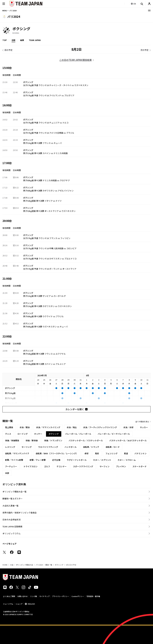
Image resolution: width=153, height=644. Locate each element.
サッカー (144, 427)
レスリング (10, 447)
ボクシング (59, 565)
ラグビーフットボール (77, 460)
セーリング (27, 447)
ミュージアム (8, 604)
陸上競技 (9, 427)
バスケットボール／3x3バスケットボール (128, 440)
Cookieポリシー (78, 596)
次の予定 (145, 50)
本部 (7, 473)
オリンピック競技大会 (25, 565)
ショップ (19, 604)
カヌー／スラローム (127, 460)
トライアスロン (30, 466)
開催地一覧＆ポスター (13, 499)
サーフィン (105, 466)
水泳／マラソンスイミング (48, 427)
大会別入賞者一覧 (10, 506)
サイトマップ (44, 596)
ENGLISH (31, 604)
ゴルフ (47, 466)
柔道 (126, 453)
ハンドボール (71, 447)
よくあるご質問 (9, 596)
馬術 (97, 453)
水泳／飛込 (72, 427)
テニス (8, 434)
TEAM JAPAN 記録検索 (12, 526)
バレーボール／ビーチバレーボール (114, 434)
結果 (22, 40)
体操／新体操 (32, 440)
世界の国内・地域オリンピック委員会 (20, 513)
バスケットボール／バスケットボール (86, 440)
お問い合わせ (23, 596)
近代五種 (56, 460)
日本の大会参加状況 (12, 520)
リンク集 (34, 596)
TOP (5, 40)
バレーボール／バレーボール (78, 434)
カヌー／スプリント (102, 460)
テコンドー (62, 466)
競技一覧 (49, 565)
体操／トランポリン (53, 440)
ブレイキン (121, 466)
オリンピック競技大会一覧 (15, 492)
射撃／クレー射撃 (38, 460)
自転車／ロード (113, 447)
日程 (13, 40)
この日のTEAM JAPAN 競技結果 (75, 60)
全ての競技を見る (142, 422)
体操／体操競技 (12, 440)
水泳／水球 (128, 427)
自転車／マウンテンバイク (17, 453)
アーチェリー (11, 466)
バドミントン (140, 453)
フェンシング (111, 453)
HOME (5, 565)
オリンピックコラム (12, 533)
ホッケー (38, 434)
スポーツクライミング (83, 466)
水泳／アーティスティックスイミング (100, 427)
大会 (12, 565)
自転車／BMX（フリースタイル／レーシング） (57, 453)
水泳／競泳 (25, 427)
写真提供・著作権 (93, 596)
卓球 (86, 453)
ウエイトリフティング (48, 447)
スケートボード (139, 466)
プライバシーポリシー (61, 596)
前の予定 (8, 50)
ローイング (23, 434)
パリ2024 (39, 565)
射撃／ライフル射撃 (14, 460)
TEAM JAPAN (35, 40)
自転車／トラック (91, 447)
